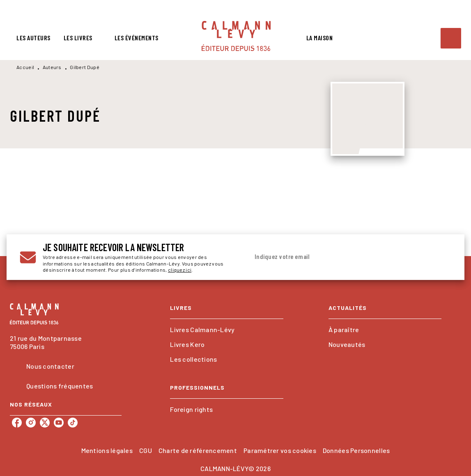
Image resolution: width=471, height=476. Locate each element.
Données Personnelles (356, 450)
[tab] (33, 38)
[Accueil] (236, 36)
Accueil (25, 67)
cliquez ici (180, 270)
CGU (146, 450)
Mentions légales (107, 450)
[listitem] (17, 423)
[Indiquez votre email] (340, 257)
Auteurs (52, 67)
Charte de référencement (198, 450)
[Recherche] (451, 38)
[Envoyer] (441, 257)
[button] (226, 330)
